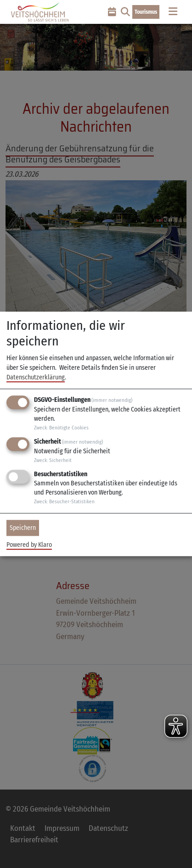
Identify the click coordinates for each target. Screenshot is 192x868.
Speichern (23, 528)
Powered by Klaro (29, 545)
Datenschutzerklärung (36, 377)
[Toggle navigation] (173, 12)
